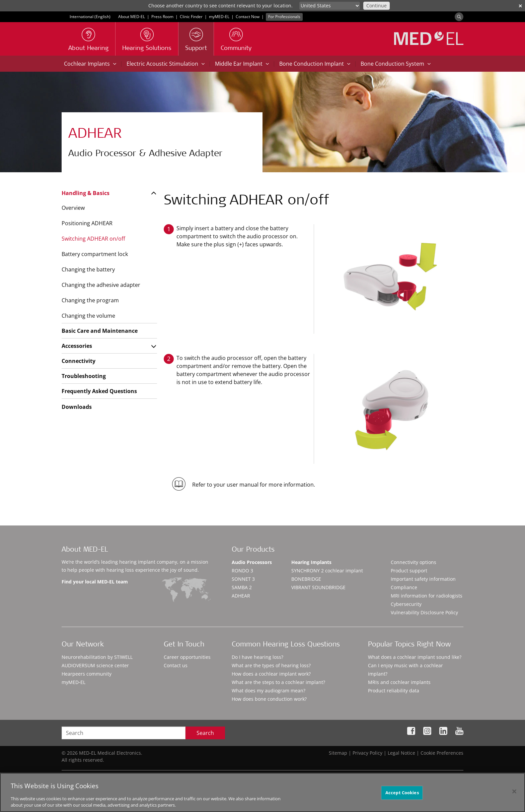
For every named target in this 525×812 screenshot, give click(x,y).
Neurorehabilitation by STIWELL (97, 657)
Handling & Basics (86, 193)
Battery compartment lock (95, 254)
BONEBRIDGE (306, 579)
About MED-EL (132, 17)
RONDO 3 (242, 571)
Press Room (162, 17)
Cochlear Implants (90, 64)
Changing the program (90, 300)
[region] (262, 792)
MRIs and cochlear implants (399, 682)
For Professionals (284, 17)
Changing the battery (88, 269)
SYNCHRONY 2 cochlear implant (327, 571)
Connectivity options (414, 562)
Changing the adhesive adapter (101, 285)
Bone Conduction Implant (315, 64)
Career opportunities (187, 657)
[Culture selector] (330, 6)
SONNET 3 (243, 579)
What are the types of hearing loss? (271, 665)
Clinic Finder (191, 17)
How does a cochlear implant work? (271, 674)
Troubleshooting (84, 376)
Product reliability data (394, 691)
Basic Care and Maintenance (100, 331)
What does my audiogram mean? (269, 691)
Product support (409, 571)
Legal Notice (401, 753)
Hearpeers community (87, 674)
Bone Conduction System (396, 64)
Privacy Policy (367, 753)
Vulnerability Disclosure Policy (424, 612)
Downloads (77, 407)
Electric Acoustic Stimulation (166, 64)
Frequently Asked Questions (99, 391)
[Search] (459, 17)
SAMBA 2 (242, 587)
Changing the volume (88, 316)
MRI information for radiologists (427, 596)
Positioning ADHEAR (87, 223)
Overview (73, 208)
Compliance (404, 587)
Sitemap (338, 753)
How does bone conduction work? (269, 699)
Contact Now (248, 17)
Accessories (77, 346)
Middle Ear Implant (242, 64)
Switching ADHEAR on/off (93, 239)
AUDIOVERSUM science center (95, 665)
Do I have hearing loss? (257, 657)
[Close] (514, 792)
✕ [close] (520, 6)
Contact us (176, 665)
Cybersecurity (406, 604)
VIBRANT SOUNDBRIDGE (318, 587)
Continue (377, 6)
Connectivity (79, 361)
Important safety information (423, 579)
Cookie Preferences (442, 753)
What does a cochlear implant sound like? (415, 657)
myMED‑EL (219, 17)
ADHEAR (241, 596)
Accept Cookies (402, 793)
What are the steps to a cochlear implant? (278, 682)
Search (205, 733)
